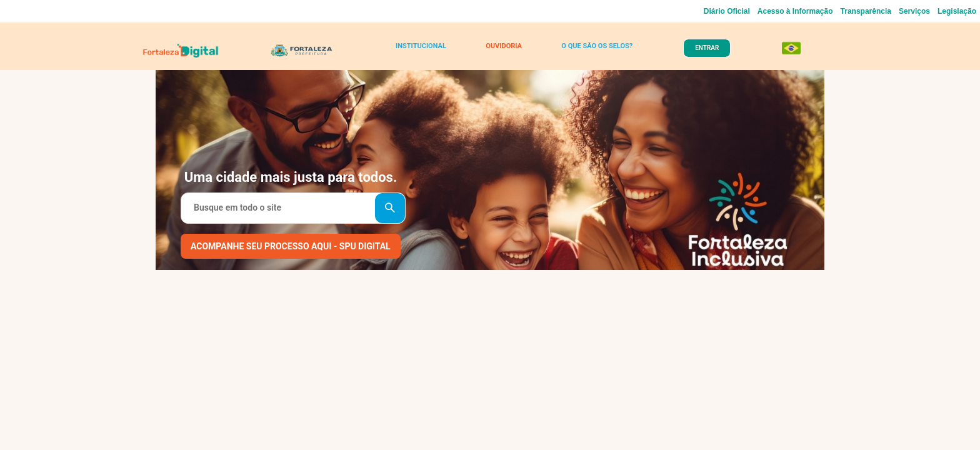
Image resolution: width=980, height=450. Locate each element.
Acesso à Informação (795, 11)
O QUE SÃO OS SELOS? (591, 51)
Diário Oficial (727, 11)
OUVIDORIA (501, 51)
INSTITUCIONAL (424, 51)
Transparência (866, 11)
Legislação (957, 11)
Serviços (914, 11)
